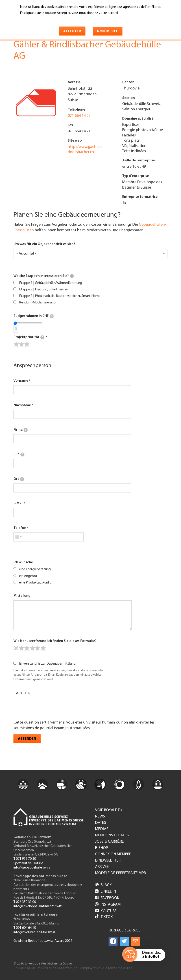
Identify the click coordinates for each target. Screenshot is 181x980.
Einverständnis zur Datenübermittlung (47, 664)
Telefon (20, 528)
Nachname (22, 405)
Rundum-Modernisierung (37, 303)
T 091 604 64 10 (25, 928)
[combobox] (18, 537)
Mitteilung (22, 596)
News (100, 817)
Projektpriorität (29, 337)
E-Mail (18, 503)
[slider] (22, 344)
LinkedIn (106, 892)
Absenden (27, 739)
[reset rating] (16, 648)
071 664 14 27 (79, 116)
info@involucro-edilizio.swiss (34, 932)
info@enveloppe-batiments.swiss (38, 906)
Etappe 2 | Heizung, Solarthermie (43, 290)
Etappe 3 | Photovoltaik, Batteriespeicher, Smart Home (60, 296)
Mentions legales (112, 835)
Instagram (108, 905)
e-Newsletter (108, 861)
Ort (19, 479)
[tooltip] (72, 276)
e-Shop (101, 848)
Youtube (106, 911)
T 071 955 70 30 (25, 859)
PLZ (19, 454)
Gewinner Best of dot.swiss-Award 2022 (43, 941)
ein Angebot (28, 576)
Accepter (72, 31)
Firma (21, 430)
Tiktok (104, 917)
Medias (102, 829)
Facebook (107, 898)
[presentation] (48, 707)
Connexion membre (113, 854)
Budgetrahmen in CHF (34, 316)
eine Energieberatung (35, 569)
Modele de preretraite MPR (120, 873)
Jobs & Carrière (109, 842)
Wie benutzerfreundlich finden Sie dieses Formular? (55, 641)
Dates (101, 823)
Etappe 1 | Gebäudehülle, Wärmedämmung (51, 283)
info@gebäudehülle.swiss (32, 868)
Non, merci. (108, 31)
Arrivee (102, 867)
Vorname (21, 381)
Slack (103, 885)
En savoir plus (32, 20)
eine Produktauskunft (35, 583)
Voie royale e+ (109, 810)
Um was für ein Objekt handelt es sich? (44, 244)
